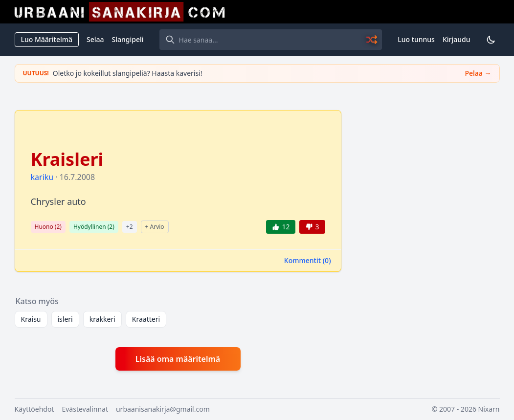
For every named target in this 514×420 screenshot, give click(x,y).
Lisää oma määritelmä (178, 359)
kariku (42, 177)
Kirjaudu (457, 39)
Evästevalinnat (85, 409)
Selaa (95, 39)
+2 (130, 227)
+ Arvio (155, 227)
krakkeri (102, 319)
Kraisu (31, 319)
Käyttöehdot (34, 409)
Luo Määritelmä (47, 39)
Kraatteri (146, 319)
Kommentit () (308, 260)
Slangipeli (128, 39)
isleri (65, 319)
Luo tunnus (416, 39)
